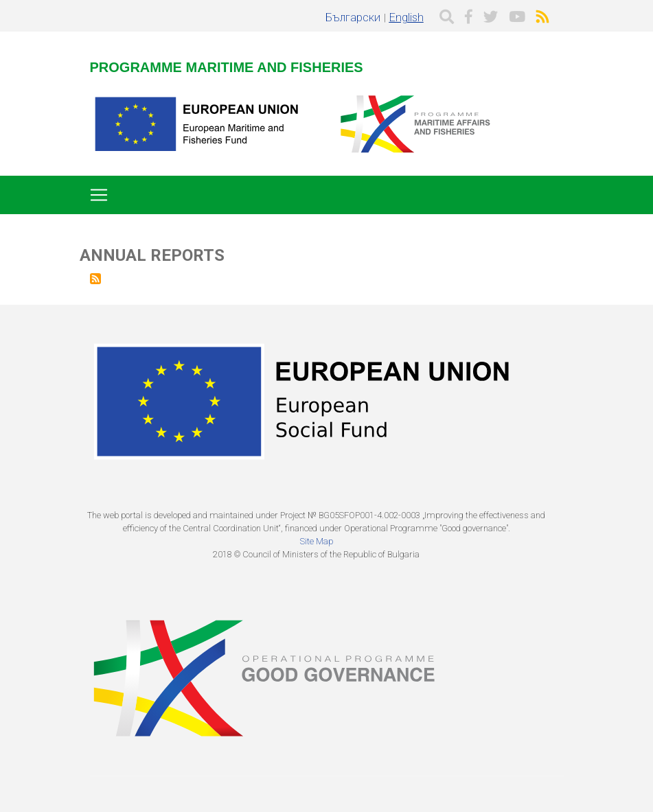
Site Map (317, 541)
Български (353, 18)
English (406, 18)
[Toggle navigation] (99, 195)
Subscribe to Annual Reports (95, 279)
